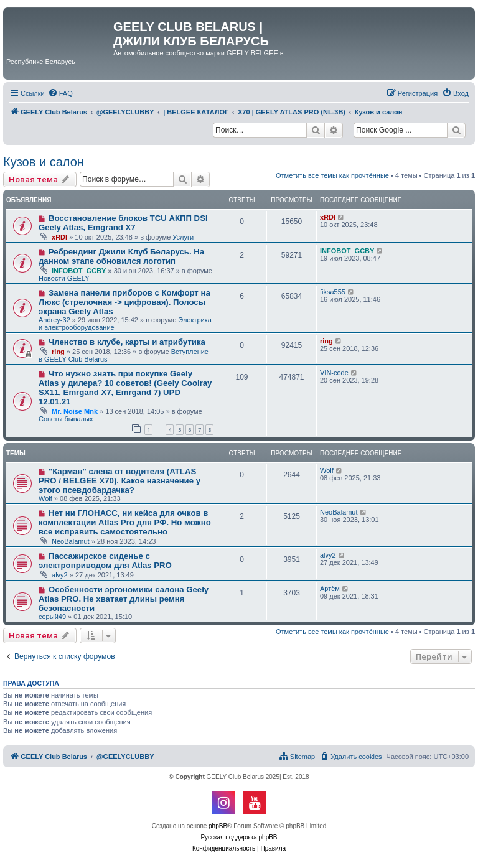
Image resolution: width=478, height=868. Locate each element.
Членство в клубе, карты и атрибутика (127, 342)
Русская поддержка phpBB (239, 837)
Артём (330, 589)
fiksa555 (333, 292)
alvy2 (60, 575)
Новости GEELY (64, 278)
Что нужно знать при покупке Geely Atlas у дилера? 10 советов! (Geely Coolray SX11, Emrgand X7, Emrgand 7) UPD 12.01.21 (125, 388)
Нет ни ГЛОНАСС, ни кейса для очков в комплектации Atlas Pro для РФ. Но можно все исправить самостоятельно (125, 522)
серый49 (52, 617)
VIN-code (334, 373)
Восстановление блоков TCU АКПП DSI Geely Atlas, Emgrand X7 (123, 223)
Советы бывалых (66, 419)
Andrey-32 (54, 320)
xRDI (59, 237)
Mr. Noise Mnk (75, 411)
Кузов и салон (44, 162)
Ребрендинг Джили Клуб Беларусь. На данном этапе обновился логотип (121, 256)
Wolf (45, 498)
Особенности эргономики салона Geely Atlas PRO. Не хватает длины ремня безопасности (124, 599)
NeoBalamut (71, 541)
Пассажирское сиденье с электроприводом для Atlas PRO (105, 561)
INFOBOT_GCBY (79, 271)
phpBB (218, 826)
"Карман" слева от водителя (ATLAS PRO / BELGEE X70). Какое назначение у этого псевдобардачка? (119, 481)
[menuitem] (60, 93)
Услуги (183, 237)
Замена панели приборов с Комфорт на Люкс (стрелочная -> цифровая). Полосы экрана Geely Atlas (124, 302)
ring (58, 352)
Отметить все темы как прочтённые (332, 175)
